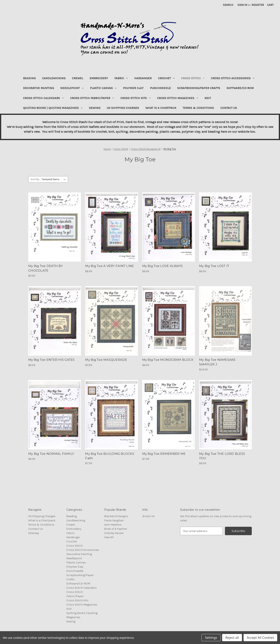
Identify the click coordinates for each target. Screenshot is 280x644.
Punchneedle (160, 88)
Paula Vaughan (114, 520)
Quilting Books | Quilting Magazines (53, 108)
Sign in (242, 5)
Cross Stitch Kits (135, 98)
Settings (211, 638)
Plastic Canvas (103, 88)
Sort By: (35, 179)
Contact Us (229, 108)
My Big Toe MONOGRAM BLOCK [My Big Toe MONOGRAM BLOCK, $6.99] (168, 360)
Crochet (166, 78)
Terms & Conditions (198, 108)
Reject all (232, 638)
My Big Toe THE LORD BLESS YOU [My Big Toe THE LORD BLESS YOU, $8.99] (222, 456)
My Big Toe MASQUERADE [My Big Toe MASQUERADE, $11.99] (106, 360)
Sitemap (34, 533)
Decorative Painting (38, 88)
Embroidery (99, 78)
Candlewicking (54, 78)
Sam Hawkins (113, 525)
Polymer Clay (133, 88)
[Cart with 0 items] (270, 5)
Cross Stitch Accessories (233, 78)
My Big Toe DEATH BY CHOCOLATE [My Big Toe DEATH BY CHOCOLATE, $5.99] (45, 268)
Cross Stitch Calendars (43, 98)
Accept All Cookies (260, 638)
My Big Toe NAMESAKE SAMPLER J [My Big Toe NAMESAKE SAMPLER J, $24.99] (217, 362)
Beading (29, 78)
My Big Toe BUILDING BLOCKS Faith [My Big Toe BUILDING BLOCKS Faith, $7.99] (110, 456)
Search (228, 5)
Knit (208, 98)
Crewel (78, 78)
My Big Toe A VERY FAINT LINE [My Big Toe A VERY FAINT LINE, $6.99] (109, 266)
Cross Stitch (193, 78)
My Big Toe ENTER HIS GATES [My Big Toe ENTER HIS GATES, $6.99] (51, 360)
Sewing (95, 108)
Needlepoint (72, 88)
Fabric (121, 78)
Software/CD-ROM (240, 88)
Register (258, 5)
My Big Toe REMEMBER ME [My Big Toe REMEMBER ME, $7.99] (164, 454)
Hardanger (143, 78)
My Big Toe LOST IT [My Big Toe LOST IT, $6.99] (214, 266)
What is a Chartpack (161, 108)
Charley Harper (114, 533)
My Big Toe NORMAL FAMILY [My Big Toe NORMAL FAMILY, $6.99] (51, 454)
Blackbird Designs (116, 516)
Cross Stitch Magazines (178, 98)
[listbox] (55, 179)
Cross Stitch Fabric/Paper (92, 98)
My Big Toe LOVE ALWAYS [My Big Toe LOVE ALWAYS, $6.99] (163, 266)
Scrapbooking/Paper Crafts (199, 88)
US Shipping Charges (123, 108)
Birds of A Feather (116, 529)
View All (109, 537)
